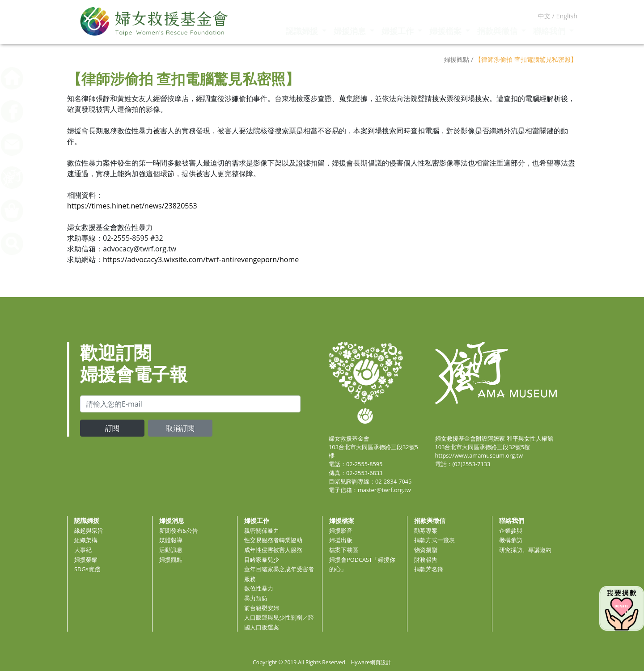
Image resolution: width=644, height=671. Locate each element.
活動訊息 (171, 550)
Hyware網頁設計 (371, 662)
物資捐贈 (426, 550)
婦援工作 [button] (399, 31)
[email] (190, 404)
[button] (34, 243)
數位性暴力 (259, 588)
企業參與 (511, 531)
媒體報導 (171, 540)
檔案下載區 (344, 550)
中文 (544, 16)
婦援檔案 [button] (447, 31)
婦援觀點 (171, 560)
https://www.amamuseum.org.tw (479, 455)
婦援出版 (341, 540)
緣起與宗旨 (89, 531)
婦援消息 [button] (351, 31)
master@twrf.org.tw (384, 490)
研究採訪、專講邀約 (525, 550)
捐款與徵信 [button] (498, 31)
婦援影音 (341, 531)
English (567, 16)
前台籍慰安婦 (262, 608)
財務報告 (426, 560)
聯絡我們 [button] (550, 31)
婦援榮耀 (86, 560)
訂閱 (112, 428)
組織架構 (86, 540)
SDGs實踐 (87, 569)
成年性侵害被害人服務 (273, 550)
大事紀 (83, 550)
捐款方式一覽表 (434, 540)
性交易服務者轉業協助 (273, 540)
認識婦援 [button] (303, 31)
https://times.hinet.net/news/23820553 (132, 206)
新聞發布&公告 (179, 531)
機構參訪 (511, 540)
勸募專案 (426, 531)
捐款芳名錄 (429, 569)
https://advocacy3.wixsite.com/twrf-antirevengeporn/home (201, 259)
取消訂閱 (180, 428)
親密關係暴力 (262, 531)
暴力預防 (256, 598)
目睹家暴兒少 (262, 560)
